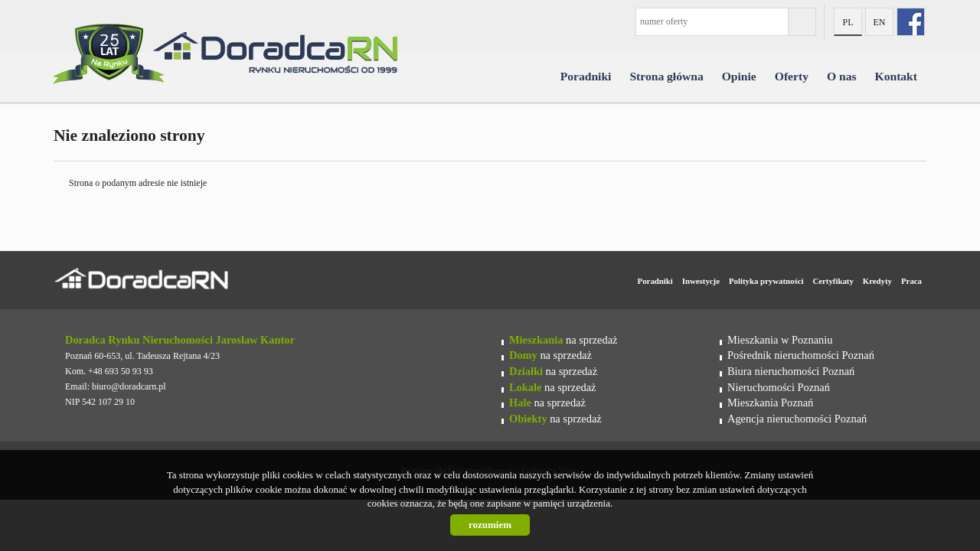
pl (848, 22)
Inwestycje (701, 281)
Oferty (792, 76)
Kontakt (896, 76)
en (880, 22)
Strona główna (666, 76)
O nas (842, 76)
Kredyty (877, 281)
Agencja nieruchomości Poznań (797, 419)
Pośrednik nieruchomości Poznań (801, 355)
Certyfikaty (833, 281)
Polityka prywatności (766, 281)
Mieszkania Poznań (770, 403)
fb (911, 22)
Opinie (739, 76)
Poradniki (586, 76)
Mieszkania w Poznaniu (780, 340)
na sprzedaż (563, 340)
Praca (911, 281)
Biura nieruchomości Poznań (791, 371)
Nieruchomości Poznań (779, 387)
